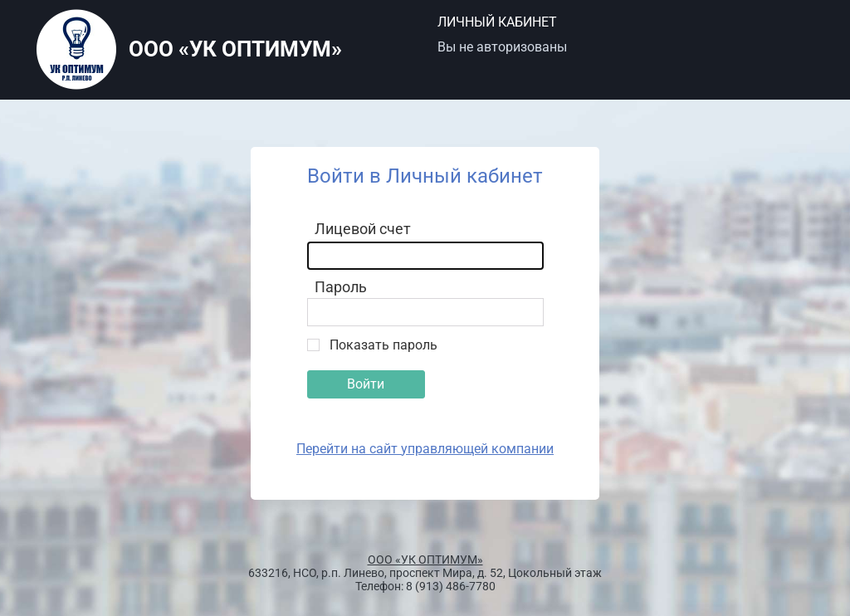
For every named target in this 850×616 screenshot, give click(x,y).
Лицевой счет (363, 229)
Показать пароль (383, 345)
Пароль (341, 287)
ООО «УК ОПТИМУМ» (425, 560)
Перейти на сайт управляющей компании (425, 449)
